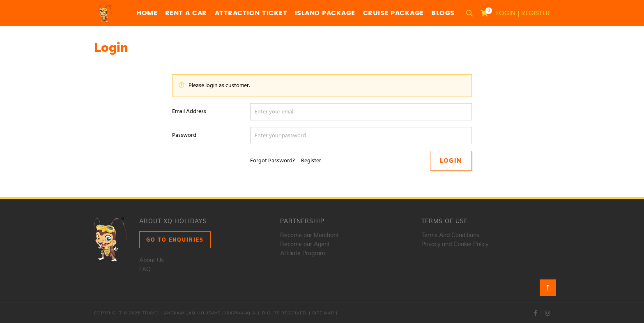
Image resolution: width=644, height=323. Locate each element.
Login (506, 13)
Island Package (325, 13)
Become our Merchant (309, 235)
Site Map (323, 313)
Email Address (189, 112)
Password (184, 135)
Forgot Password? (273, 161)
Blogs (443, 13)
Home (147, 13)
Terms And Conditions (450, 235)
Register (536, 13)
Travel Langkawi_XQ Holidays (181, 313)
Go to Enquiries (175, 240)
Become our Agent (305, 244)
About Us (152, 260)
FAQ (145, 269)
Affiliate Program (302, 253)
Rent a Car (186, 13)
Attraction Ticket (251, 13)
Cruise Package (393, 13)
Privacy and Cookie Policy (455, 244)
